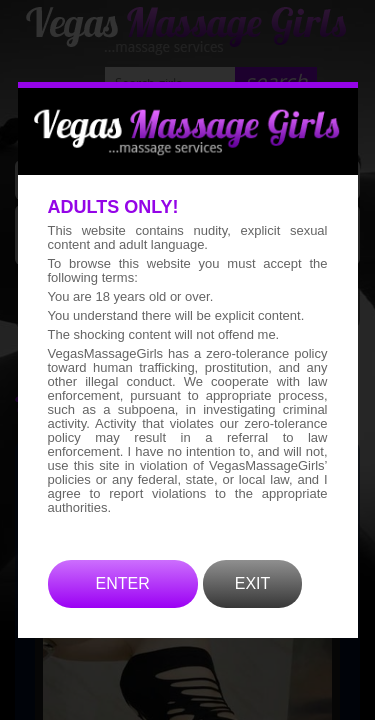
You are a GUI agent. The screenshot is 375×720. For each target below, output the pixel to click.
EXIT (253, 612)
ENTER (123, 612)
